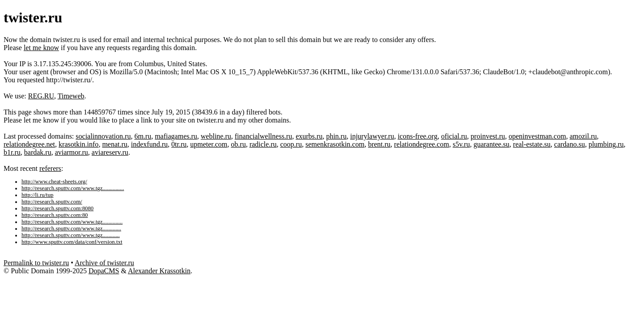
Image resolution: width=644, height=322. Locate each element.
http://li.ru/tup (37, 195)
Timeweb (71, 96)
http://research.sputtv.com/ (52, 202)
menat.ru (114, 144)
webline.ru (216, 136)
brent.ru (379, 144)
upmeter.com (209, 144)
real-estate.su (532, 144)
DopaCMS (104, 271)
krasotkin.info (78, 144)
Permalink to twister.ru (36, 263)
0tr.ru (179, 144)
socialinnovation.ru (103, 136)
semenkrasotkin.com (335, 144)
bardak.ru (38, 152)
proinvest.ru (488, 136)
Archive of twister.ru (104, 263)
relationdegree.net (29, 144)
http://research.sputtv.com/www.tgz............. (71, 229)
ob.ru (238, 144)
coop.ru (291, 144)
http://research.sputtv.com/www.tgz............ (71, 235)
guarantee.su (491, 144)
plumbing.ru (606, 144)
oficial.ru (454, 136)
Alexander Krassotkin (159, 271)
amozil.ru (583, 136)
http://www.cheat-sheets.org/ (54, 182)
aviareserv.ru (110, 152)
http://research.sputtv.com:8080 (57, 208)
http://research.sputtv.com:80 (55, 215)
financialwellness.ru (263, 136)
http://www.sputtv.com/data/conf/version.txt (72, 242)
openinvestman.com (537, 136)
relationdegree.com (422, 144)
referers (50, 168)
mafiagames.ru (176, 136)
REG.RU (41, 96)
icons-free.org (417, 136)
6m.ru (143, 136)
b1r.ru (12, 152)
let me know (41, 48)
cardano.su (570, 144)
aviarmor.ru (72, 152)
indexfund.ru (149, 144)
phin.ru (336, 136)
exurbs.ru (309, 136)
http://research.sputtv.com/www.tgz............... (73, 188)
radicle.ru (263, 144)
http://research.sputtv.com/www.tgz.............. (72, 222)
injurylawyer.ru (372, 136)
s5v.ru (461, 144)
